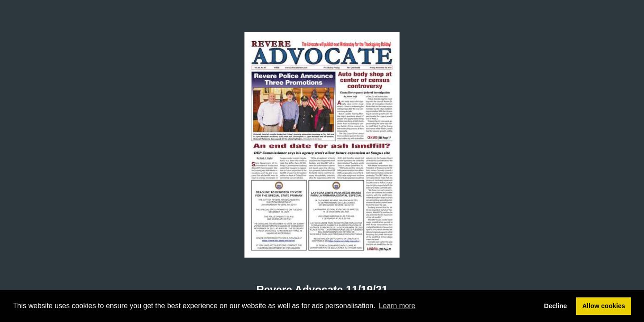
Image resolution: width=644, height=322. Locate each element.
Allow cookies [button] (604, 306)
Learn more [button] (397, 306)
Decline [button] (555, 306)
